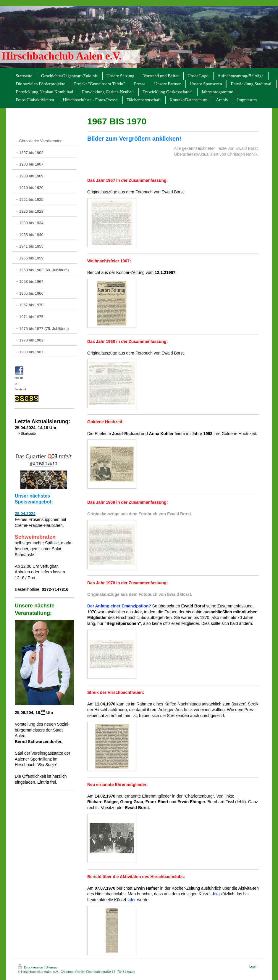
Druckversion (31, 967)
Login (253, 966)
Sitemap (51, 967)
